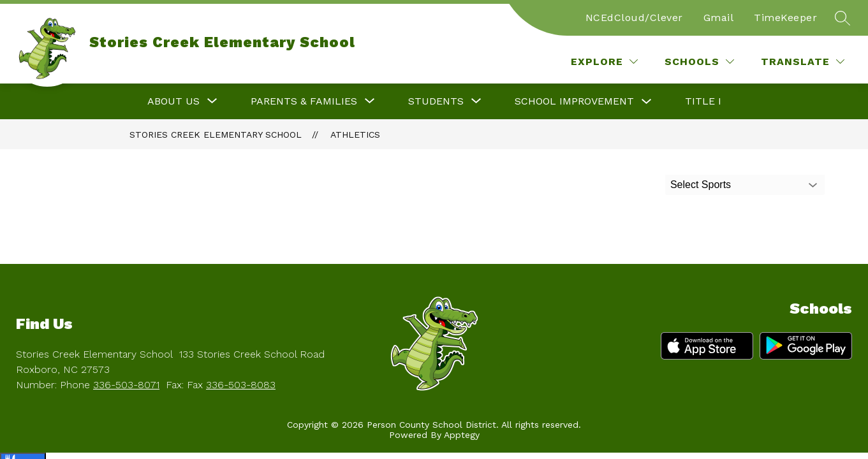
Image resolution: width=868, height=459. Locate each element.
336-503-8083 (241, 385)
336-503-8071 (126, 385)
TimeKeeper (785, 18)
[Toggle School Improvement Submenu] (647, 102)
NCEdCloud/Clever (634, 18)
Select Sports (701, 185)
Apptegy (462, 435)
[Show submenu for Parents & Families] (304, 101)
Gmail (719, 18)
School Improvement (574, 101)
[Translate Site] (803, 62)
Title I (703, 101)
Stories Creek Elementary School (216, 135)
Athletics (355, 135)
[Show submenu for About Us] (173, 101)
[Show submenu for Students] (436, 101)
